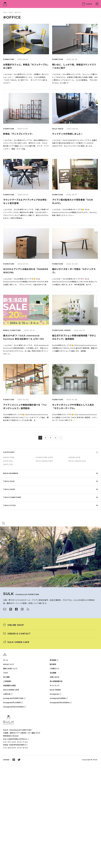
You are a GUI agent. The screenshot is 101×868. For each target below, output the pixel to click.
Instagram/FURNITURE (14, 698)
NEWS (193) (9, 457)
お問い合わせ (55, 677)
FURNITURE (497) (44, 457)
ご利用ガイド (54, 669)
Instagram (55, 694)
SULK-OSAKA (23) (77, 461)
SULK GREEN (55, 690)
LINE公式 (8, 694)
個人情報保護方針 (56, 681)
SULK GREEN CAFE (11, 690)
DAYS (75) (8, 464)
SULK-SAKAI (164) (44, 461)
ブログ (6, 673)
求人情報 (6, 677)
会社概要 (53, 673)
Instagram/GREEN (59, 698)
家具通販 (54, 660)
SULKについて (9, 664)
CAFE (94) (8, 461)
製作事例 (53, 664)
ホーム (6, 660)
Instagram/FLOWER (13, 703)
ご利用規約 (7, 681)
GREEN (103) (74, 457)
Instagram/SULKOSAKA (14, 707)
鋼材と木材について (10, 669)
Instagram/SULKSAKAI (61, 703)
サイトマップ (55, 686)
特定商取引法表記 (10, 686)
